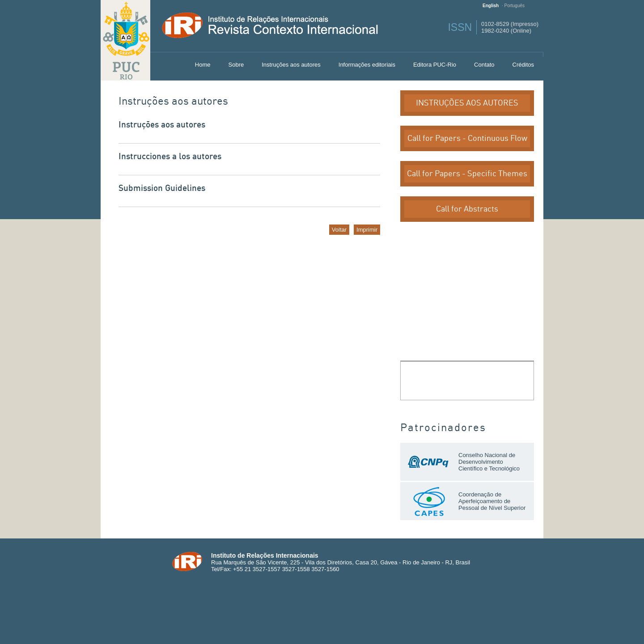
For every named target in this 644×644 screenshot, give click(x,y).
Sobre (236, 65)
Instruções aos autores (291, 65)
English (491, 6)
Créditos (523, 65)
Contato (484, 65)
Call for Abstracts (467, 209)
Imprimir (367, 230)
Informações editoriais (367, 65)
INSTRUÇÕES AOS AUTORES (467, 103)
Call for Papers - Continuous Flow (467, 138)
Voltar (339, 230)
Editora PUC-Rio (435, 65)
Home (203, 65)
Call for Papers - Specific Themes (467, 174)
